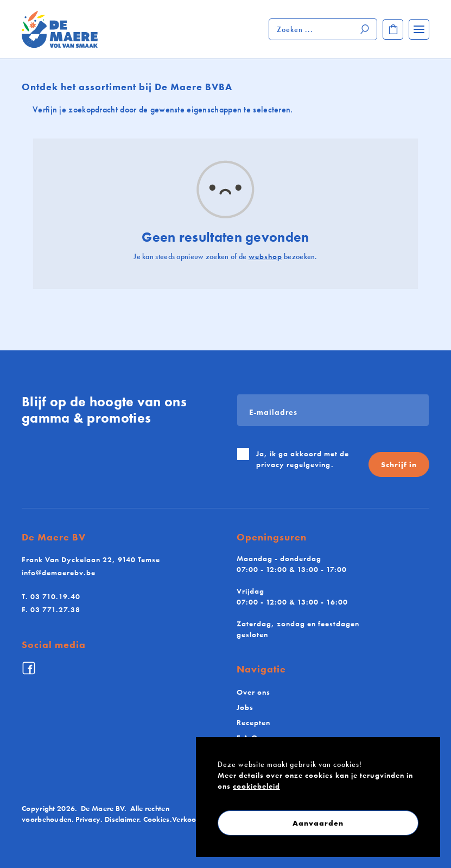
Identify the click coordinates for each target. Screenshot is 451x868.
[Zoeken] (365, 29)
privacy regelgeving (294, 464)
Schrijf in (399, 464)
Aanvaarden (318, 823)
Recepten (253, 722)
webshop (265, 256)
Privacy (88, 819)
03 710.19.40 (51, 596)
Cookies (157, 819)
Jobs (245, 707)
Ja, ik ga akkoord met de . (303, 459)
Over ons (253, 692)
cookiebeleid (256, 786)
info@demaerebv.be (59, 573)
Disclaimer (122, 819)
